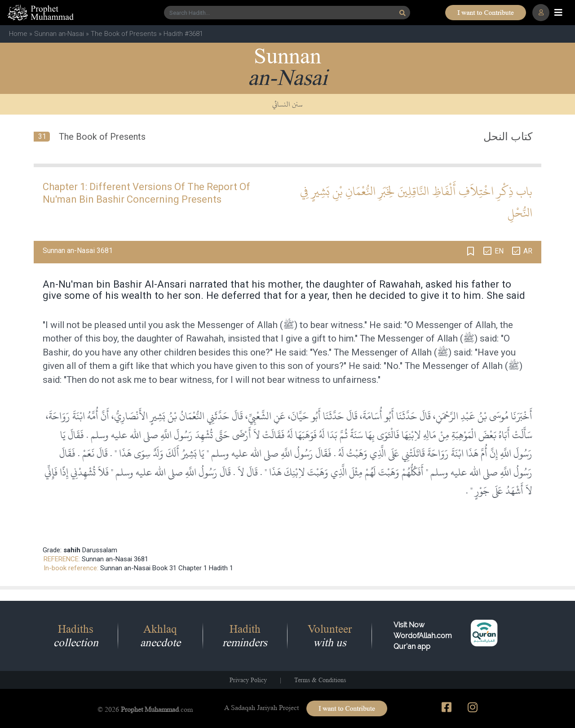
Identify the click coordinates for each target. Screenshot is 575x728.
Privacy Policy (248, 680)
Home (18, 34)
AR (528, 251)
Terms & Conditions (320, 680)
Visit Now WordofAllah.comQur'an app (423, 636)
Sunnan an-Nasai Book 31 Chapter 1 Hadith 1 (167, 568)
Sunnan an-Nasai (59, 34)
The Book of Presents (124, 34)
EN (499, 251)
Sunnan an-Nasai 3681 (115, 559)
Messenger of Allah (237, 325)
